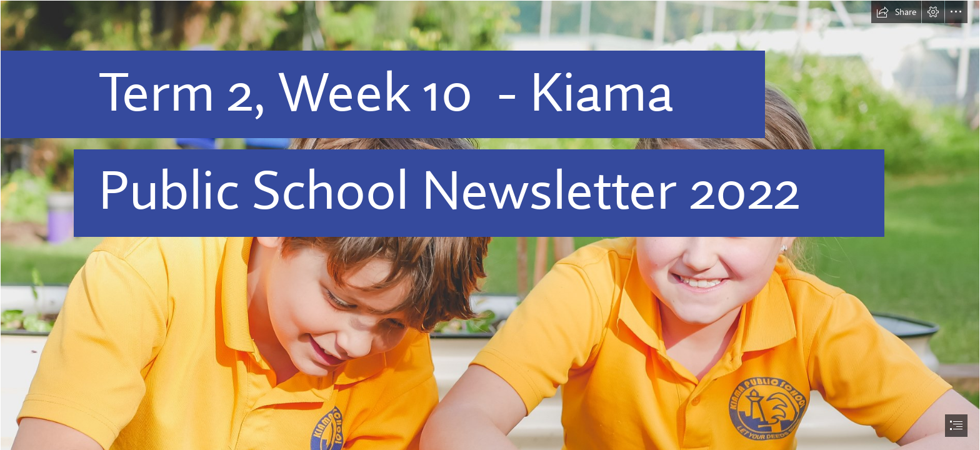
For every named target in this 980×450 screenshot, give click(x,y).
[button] (896, 12)
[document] (490, 225)
